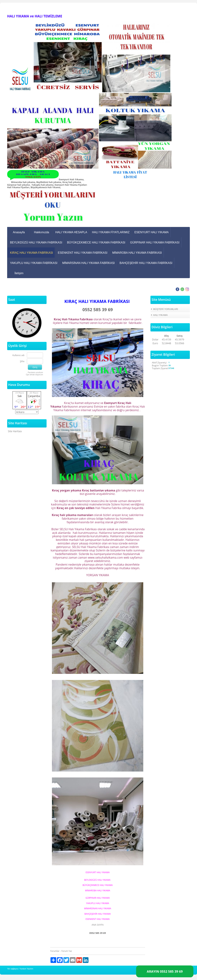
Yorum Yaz (67, 951)
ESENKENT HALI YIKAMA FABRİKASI (83, 253)
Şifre (22, 362)
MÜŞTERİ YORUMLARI (166, 309)
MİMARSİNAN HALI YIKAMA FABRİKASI (88, 263)
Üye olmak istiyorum (34, 375)
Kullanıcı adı (19, 355)
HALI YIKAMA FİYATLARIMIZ (111, 232)
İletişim (19, 273)
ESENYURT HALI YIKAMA (151, 232)
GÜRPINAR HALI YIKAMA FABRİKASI (155, 242)
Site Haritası (15, 431)
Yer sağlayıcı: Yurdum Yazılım (20, 969)
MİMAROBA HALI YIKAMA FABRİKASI (137, 253)
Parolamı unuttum (35, 372)
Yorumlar (55, 951)
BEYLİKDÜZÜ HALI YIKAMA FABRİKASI (36, 242)
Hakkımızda (42, 232)
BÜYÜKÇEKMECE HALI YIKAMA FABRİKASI (96, 242)
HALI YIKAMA (160, 315)
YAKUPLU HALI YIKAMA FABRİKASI (34, 263)
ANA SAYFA (98, 925)
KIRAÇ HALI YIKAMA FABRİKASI (32, 253)
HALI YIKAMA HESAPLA (71, 232)
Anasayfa (19, 232)
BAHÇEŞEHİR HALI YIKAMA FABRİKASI (146, 263)
